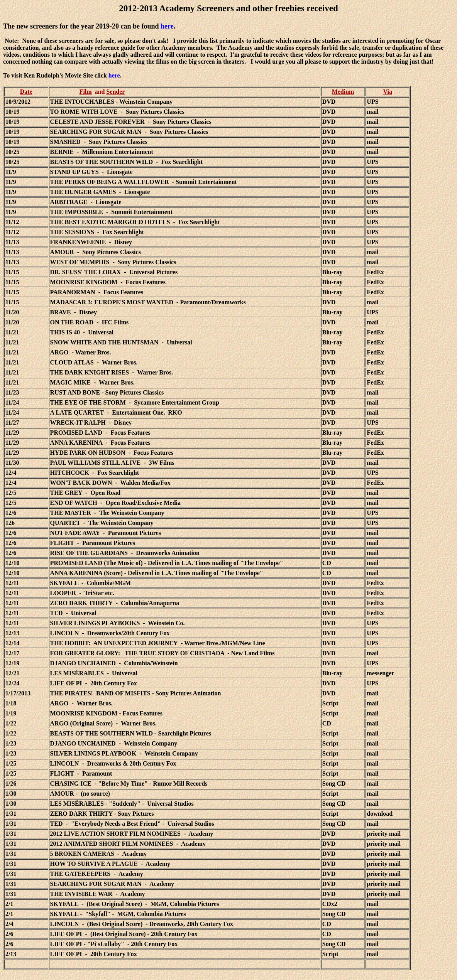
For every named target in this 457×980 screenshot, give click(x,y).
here (167, 26)
